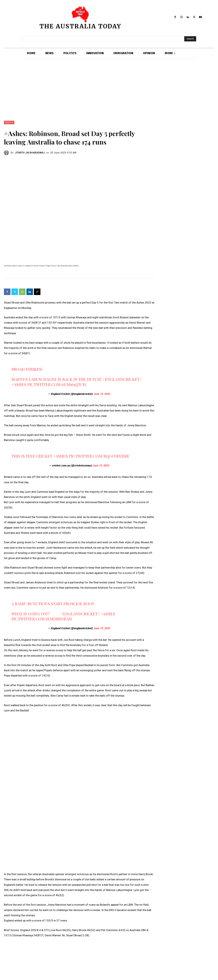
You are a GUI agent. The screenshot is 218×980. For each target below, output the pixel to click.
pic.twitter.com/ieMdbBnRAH (42, 619)
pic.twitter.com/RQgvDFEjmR (99, 456)
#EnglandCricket (121, 379)
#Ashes (19, 384)
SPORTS (9, 122)
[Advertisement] (109, 96)
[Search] (190, 39)
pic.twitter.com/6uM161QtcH (56, 384)
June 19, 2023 (102, 394)
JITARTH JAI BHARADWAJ (30, 153)
